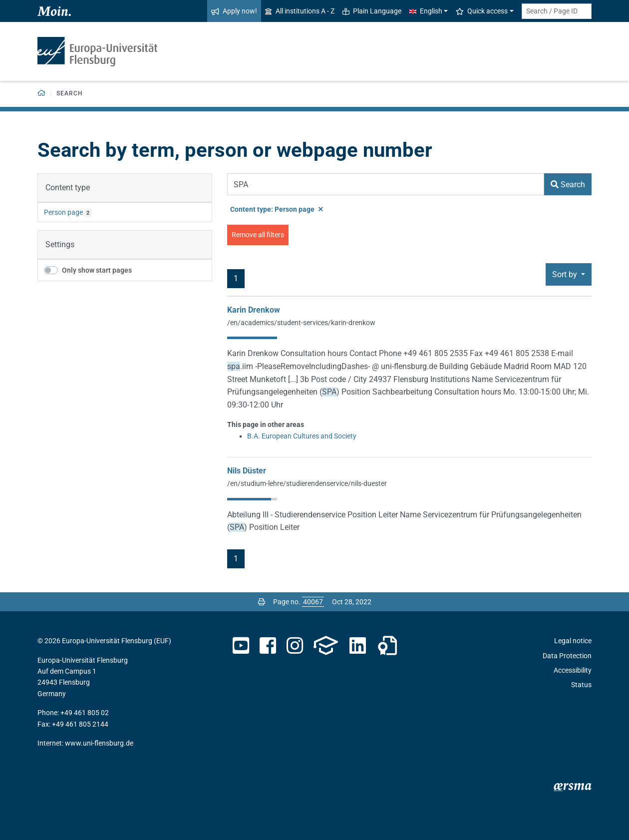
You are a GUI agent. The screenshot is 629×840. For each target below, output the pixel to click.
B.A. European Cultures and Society (302, 436)
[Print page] (262, 602)
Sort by (566, 274)
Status (581, 685)
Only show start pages (97, 270)
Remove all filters (258, 235)
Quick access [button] (482, 11)
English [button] (426, 11)
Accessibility (573, 670)
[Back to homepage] (42, 94)
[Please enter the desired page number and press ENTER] (313, 602)
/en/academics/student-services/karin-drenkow (301, 323)
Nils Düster (247, 471)
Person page (63, 212)
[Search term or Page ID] (557, 11)
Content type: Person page (277, 209)
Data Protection (567, 656)
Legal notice (573, 641)
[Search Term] (386, 184)
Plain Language (372, 11)
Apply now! (234, 11)
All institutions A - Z (300, 11)
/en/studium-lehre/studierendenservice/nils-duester (307, 483)
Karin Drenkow (254, 310)
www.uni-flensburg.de (99, 743)
